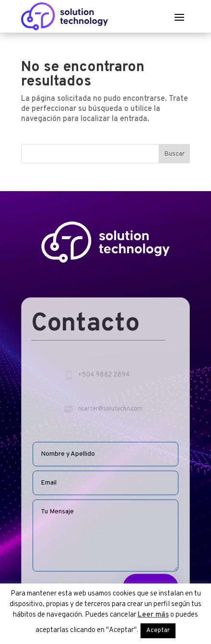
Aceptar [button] (158, 631)
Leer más (153, 615)
